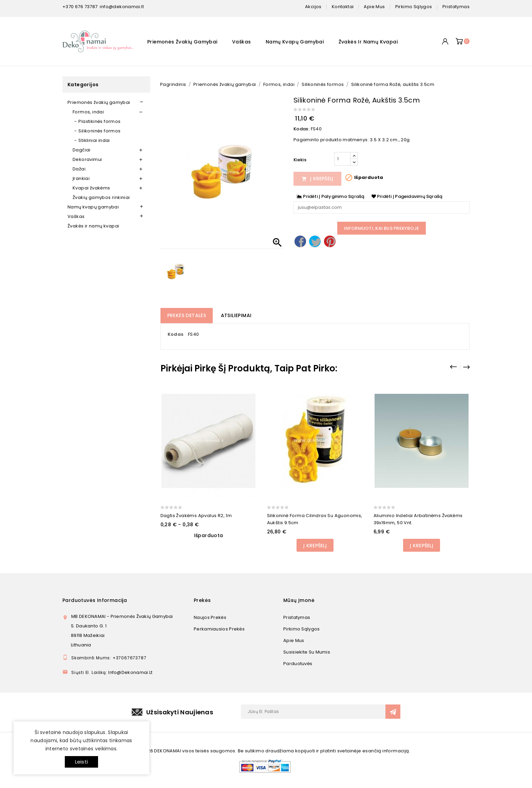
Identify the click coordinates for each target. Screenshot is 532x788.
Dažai (79, 169)
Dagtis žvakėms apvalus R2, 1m (196, 516)
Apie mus (294, 640)
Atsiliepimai (236, 315)
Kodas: (301, 129)
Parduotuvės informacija (95, 600)
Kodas (176, 334)
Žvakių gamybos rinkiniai (101, 197)
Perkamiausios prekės (219, 629)
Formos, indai (88, 112)
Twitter (315, 241)
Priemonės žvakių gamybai (182, 42)
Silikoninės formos (99, 131)
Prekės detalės (187, 315)
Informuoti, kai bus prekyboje (382, 228)
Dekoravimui (87, 159)
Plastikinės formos (99, 121)
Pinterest (330, 241)
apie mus (374, 7)
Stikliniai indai (94, 140)
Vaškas (241, 42)
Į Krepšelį (318, 179)
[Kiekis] (342, 159)
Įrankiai (81, 178)
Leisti (81, 762)
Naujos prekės (210, 617)
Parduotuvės (298, 664)
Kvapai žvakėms (91, 188)
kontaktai (343, 7)
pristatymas (456, 7)
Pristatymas (297, 617)
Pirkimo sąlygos (302, 629)
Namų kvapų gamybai (295, 42)
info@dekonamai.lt (122, 7)
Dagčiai (82, 150)
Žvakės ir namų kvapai (368, 42)
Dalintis (300, 241)
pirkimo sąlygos (414, 7)
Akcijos (313, 7)
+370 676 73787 (80, 7)
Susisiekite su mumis (307, 652)
